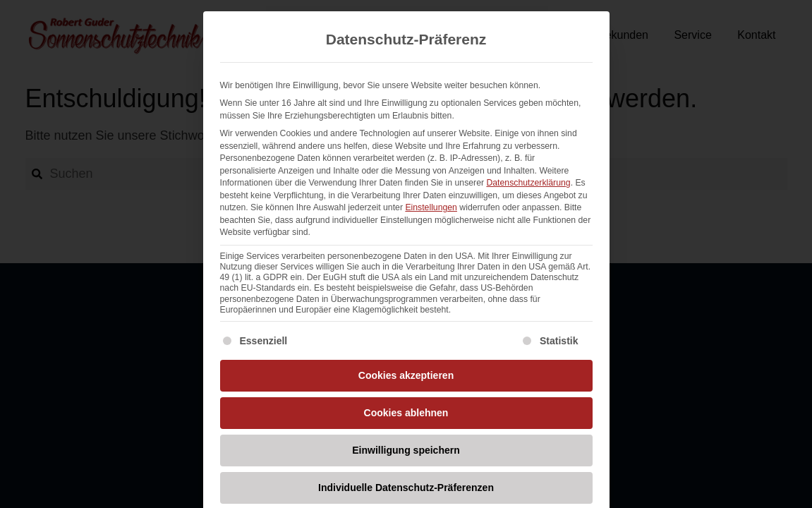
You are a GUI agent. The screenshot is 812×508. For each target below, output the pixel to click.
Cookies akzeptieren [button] (406, 375)
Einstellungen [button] (431, 207)
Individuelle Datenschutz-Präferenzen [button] (406, 488)
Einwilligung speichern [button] (406, 450)
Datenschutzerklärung (528, 183)
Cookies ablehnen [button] (406, 413)
